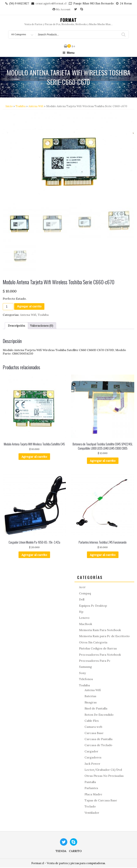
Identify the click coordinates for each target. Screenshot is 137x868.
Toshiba (21, 106)
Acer (82, 588)
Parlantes (91, 789)
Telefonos (86, 680)
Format (68, 20)
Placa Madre (93, 795)
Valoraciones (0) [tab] (42, 326)
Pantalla (90, 782)
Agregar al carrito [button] (34, 457)
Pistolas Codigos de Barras (98, 649)
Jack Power (92, 764)
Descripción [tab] (16, 326)
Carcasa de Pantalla (98, 740)
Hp (81, 612)
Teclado (90, 807)
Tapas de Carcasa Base (101, 801)
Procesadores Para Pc (95, 661)
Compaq (85, 594)
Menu (69, 53)
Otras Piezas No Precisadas (104, 776)
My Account (63, 9)
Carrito (75, 852)
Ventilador (92, 813)
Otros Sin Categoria (93, 643)
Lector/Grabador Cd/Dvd (103, 770)
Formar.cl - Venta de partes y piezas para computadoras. (68, 864)
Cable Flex (92, 721)
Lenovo (84, 618)
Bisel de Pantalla (96, 709)
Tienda (61, 852)
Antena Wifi (36, 106)
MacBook (86, 624)
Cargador (91, 752)
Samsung (85, 667)
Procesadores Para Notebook (100, 655)
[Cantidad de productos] (8, 307)
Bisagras (91, 703)
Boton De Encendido (99, 715)
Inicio (9, 106)
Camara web (93, 727)
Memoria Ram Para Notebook (100, 631)
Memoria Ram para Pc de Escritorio (104, 637)
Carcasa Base (94, 733)
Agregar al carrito (29, 307)
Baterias (90, 697)
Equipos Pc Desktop (93, 606)
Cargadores (93, 758)
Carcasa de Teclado (98, 746)
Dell (82, 600)
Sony (82, 673)
